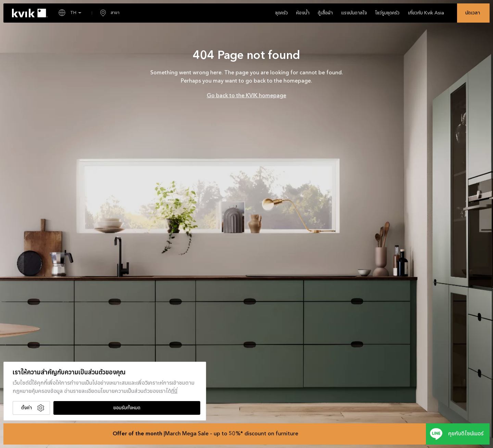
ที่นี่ (174, 391)
